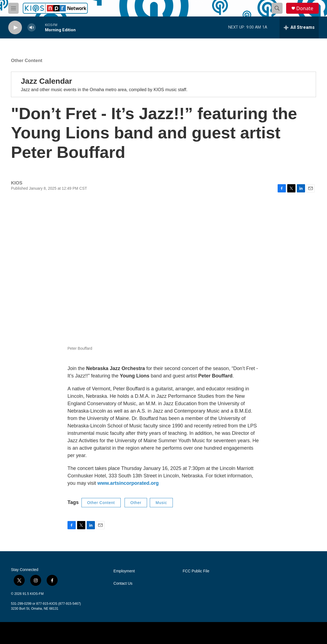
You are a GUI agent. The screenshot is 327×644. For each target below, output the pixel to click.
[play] (15, 28)
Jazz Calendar (46, 81)
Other (136, 503)
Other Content (27, 61)
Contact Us (123, 583)
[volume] (32, 28)
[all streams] (299, 27)
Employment (124, 571)
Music (161, 503)
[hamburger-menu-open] (13, 8)
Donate (305, 8)
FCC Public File (196, 571)
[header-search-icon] (277, 8)
